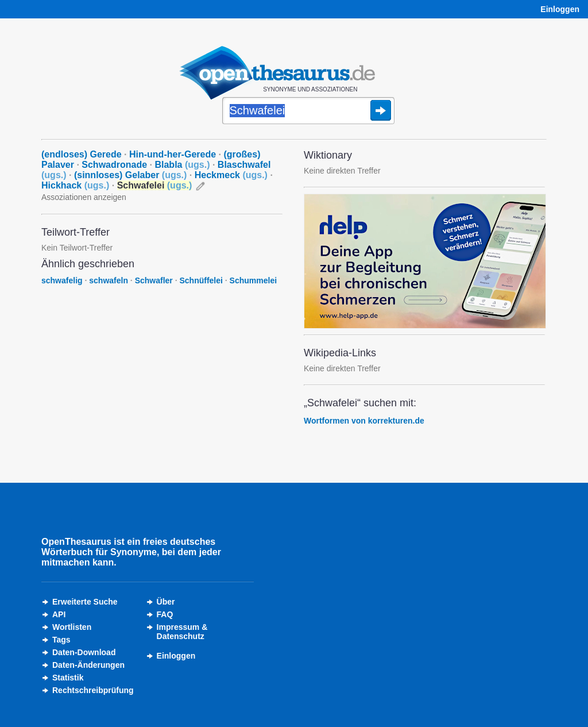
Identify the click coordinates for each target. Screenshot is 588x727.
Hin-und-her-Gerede (173, 154)
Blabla (182, 165)
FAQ (165, 614)
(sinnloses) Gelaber (130, 175)
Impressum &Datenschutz (182, 632)
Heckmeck (231, 175)
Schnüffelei (201, 280)
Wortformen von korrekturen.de (364, 421)
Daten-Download (84, 652)
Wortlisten (72, 627)
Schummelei (253, 280)
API (59, 614)
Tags (61, 640)
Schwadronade (114, 165)
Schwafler (154, 280)
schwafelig (62, 280)
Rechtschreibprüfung (93, 690)
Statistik (68, 678)
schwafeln (109, 280)
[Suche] (308, 111)
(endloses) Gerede (82, 154)
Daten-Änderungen (88, 665)
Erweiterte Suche (85, 602)
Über (166, 602)
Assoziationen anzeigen (84, 197)
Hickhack (75, 185)
